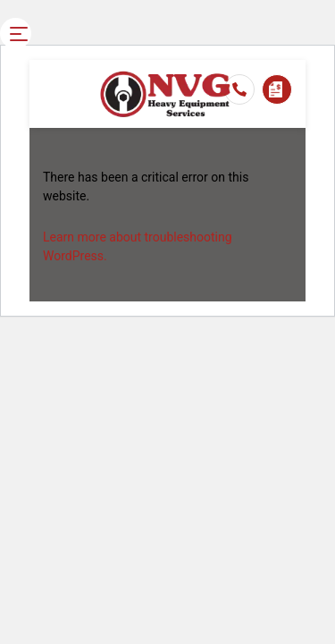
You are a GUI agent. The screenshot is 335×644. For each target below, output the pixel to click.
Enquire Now (276, 89)
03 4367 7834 (239, 89)
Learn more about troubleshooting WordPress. (138, 246)
